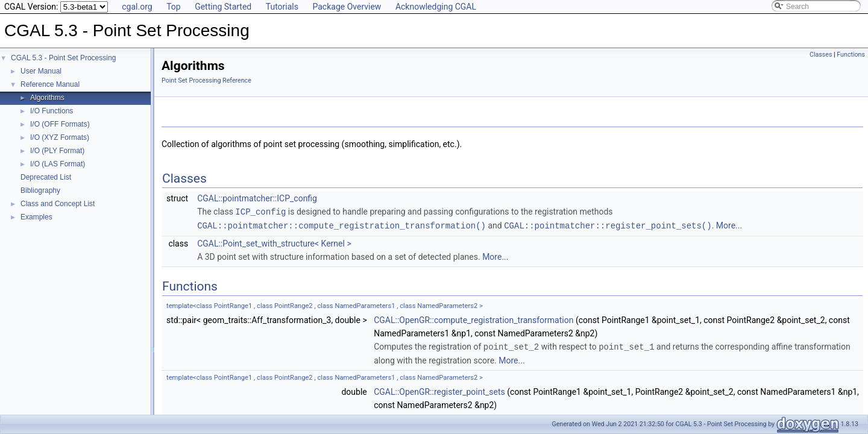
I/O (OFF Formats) (60, 124)
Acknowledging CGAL (436, 7)
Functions (851, 55)
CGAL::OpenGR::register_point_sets (439, 390)
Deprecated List (46, 177)
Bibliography (40, 190)
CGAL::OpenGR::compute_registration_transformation (473, 319)
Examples (36, 217)
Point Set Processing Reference (206, 80)
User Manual (41, 71)
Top (174, 7)
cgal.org (137, 7)
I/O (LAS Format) (58, 164)
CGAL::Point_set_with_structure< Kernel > (274, 242)
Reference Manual (50, 84)
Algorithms (47, 98)
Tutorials (282, 7)
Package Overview (347, 7)
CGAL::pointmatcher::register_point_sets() (608, 225)
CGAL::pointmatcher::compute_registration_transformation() (341, 225)
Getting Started (223, 7)
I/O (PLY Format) (57, 151)
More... (729, 225)
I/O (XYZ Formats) (60, 137)
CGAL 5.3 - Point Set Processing (63, 58)
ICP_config (260, 211)
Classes (821, 55)
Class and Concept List (58, 204)
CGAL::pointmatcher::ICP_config (257, 198)
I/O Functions (52, 111)
